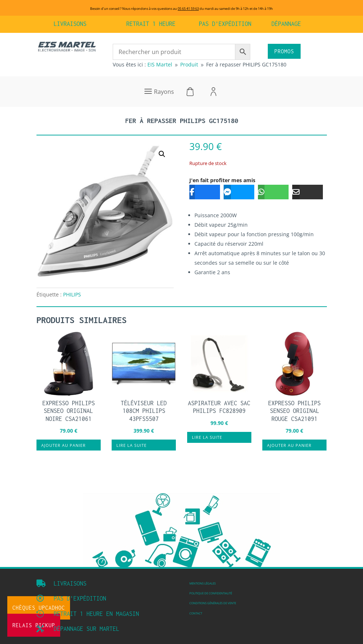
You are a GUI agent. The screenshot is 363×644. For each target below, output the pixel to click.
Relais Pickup (34, 625)
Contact (196, 613)
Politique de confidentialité (211, 593)
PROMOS (284, 51)
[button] (162, 154)
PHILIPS (72, 294)
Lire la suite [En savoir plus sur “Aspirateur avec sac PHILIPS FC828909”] (207, 437)
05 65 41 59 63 (188, 9)
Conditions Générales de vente (213, 603)
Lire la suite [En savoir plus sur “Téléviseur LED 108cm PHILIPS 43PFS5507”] (132, 445)
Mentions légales (202, 583)
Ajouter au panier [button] (63, 445)
